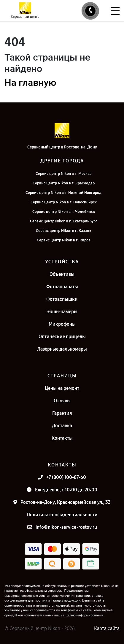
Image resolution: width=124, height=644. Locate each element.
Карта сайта (107, 628)
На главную (30, 83)
